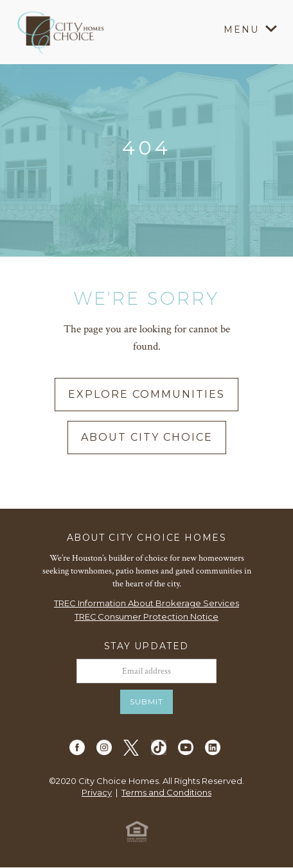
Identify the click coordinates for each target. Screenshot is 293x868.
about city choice (147, 437)
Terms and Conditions (166, 792)
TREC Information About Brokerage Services (146, 603)
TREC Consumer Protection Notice (146, 617)
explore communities (146, 394)
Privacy (97, 792)
